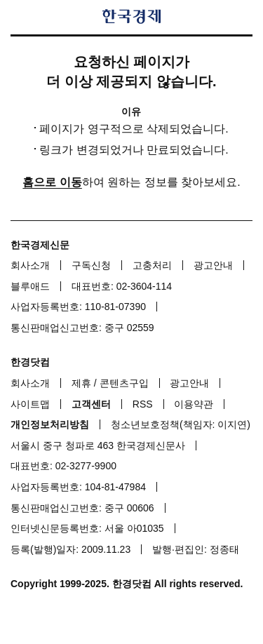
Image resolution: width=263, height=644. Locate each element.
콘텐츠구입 (124, 383)
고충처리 (152, 265)
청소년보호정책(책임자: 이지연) (181, 424)
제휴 (81, 383)
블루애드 (30, 286)
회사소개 (30, 265)
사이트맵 (30, 404)
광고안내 (213, 265)
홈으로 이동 (52, 182)
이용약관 (194, 404)
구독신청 (91, 265)
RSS (143, 404)
